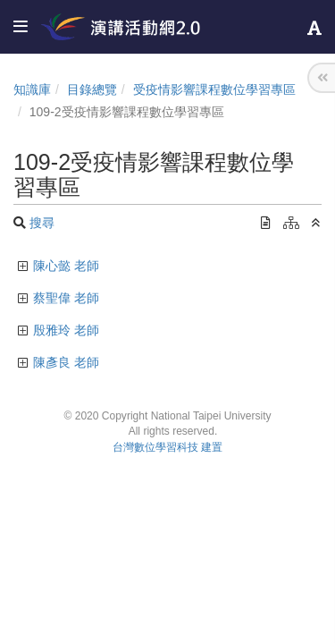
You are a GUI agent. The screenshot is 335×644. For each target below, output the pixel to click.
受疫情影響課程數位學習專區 (214, 89)
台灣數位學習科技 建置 (167, 447)
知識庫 (32, 89)
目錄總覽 (92, 89)
